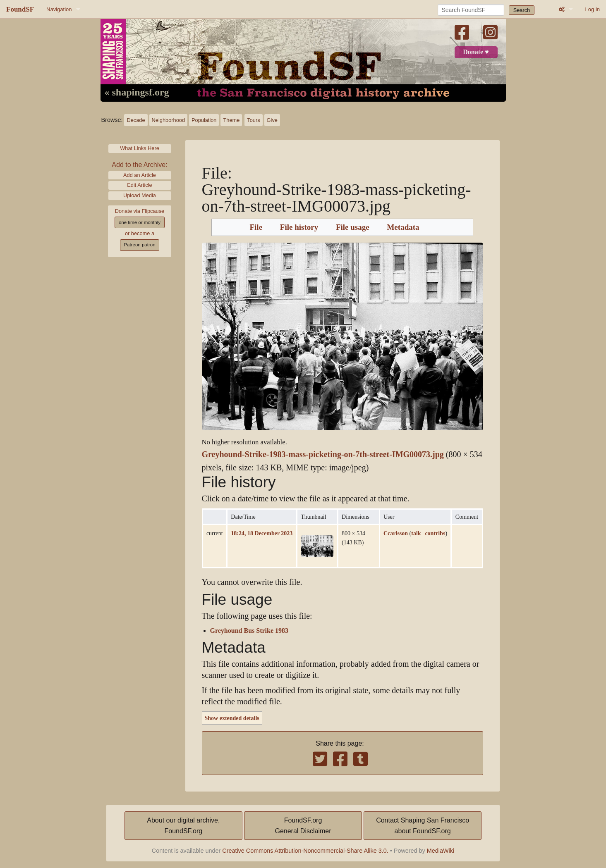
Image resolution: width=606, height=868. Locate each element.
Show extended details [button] (232, 718)
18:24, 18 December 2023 (262, 533)
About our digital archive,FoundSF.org (183, 826)
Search (522, 10)
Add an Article (140, 175)
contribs (435, 533)
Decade (136, 120)
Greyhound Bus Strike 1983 (249, 631)
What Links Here (140, 148)
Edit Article (139, 185)
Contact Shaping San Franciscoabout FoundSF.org (423, 826)
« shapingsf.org (137, 93)
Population (204, 120)
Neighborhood (168, 120)
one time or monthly (140, 222)
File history (299, 227)
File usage (353, 227)
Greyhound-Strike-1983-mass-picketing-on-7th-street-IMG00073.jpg (323, 454)
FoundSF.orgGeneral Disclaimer (303, 826)
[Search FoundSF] (471, 10)
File (256, 227)
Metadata (403, 227)
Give (272, 120)
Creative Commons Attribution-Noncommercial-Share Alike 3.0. (305, 851)
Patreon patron (139, 245)
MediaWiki (441, 851)
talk (416, 533)
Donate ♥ (476, 52)
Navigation (59, 9)
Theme (231, 120)
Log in (593, 9)
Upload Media (140, 195)
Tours (253, 120)
